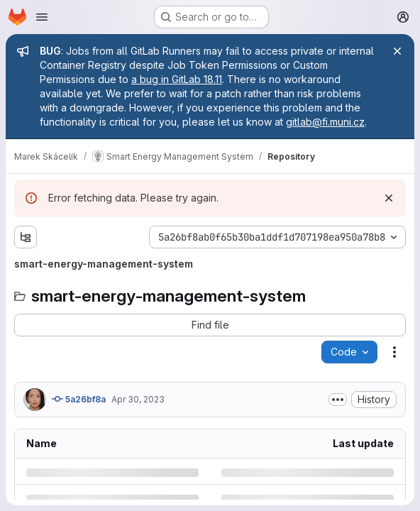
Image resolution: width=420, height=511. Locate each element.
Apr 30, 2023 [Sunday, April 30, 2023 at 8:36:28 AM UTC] (138, 399)
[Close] (397, 51)
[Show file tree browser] (26, 237)
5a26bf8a (79, 399)
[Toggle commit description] (338, 400)
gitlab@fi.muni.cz (325, 122)
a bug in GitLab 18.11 (177, 79)
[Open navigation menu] (42, 17)
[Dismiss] (389, 198)
